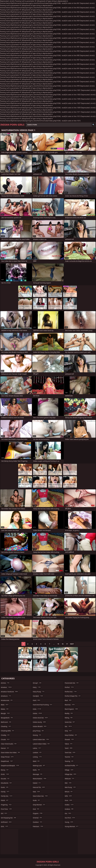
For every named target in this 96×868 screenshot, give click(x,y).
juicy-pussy (39, 731)
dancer (5, 748)
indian (38, 713)
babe (5, 705)
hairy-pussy (39, 692)
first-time (7, 809)
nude (37, 800)
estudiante (6, 783)
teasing (69, 761)
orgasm (38, 813)
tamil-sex (70, 752)
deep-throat (7, 757)
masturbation (40, 779)
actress (5, 683)
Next (72, 644)
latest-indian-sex (41, 739)
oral (36, 809)
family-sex (7, 796)
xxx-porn (70, 818)
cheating (6, 726)
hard (37, 700)
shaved (70, 739)
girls (5, 826)
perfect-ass (71, 692)
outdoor (38, 822)
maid (36, 761)
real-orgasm (71, 709)
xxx (68, 813)
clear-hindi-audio (9, 744)
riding (69, 718)
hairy (37, 687)
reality (69, 713)
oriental (38, 818)
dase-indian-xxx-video (11, 752)
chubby (5, 735)
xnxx (69, 800)
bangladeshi (7, 718)
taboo (69, 744)
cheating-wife (8, 731)
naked (37, 783)
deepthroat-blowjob (10, 766)
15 (58, 644)
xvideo (69, 805)
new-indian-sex (40, 796)
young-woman (72, 826)
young (69, 822)
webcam (70, 779)
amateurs (6, 696)
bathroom (6, 722)
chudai (6, 739)
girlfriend (6, 822)
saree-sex (70, 722)
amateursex (7, 700)
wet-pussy (71, 787)
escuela (5, 779)
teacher (69, 757)
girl (4, 813)
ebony (5, 770)
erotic (5, 774)
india (37, 709)
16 (63, 644)
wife (69, 796)
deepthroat (7, 761)
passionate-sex (72, 683)
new (37, 792)
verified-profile (72, 766)
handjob (38, 696)
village (69, 770)
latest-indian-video (41, 744)
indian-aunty (40, 722)
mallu (37, 770)
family (5, 792)
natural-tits (39, 787)
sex (69, 726)
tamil (69, 748)
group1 (37, 683)
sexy (69, 731)
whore (69, 792)
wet (68, 783)
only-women (39, 805)
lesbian (37, 752)
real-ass (70, 705)
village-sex (71, 774)
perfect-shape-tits (73, 696)
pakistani (38, 826)
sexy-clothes (71, 735)
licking (37, 757)
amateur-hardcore (10, 692)
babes (5, 709)
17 (67, 644)
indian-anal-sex (40, 718)
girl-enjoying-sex (9, 818)
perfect (69, 687)
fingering (6, 805)
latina (37, 748)
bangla (5, 713)
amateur (6, 687)
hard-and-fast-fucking (43, 705)
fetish (5, 800)
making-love (39, 766)
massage (38, 774)
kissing (37, 735)
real (68, 700)
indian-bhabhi (40, 726)
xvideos (69, 809)
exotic (5, 787)
